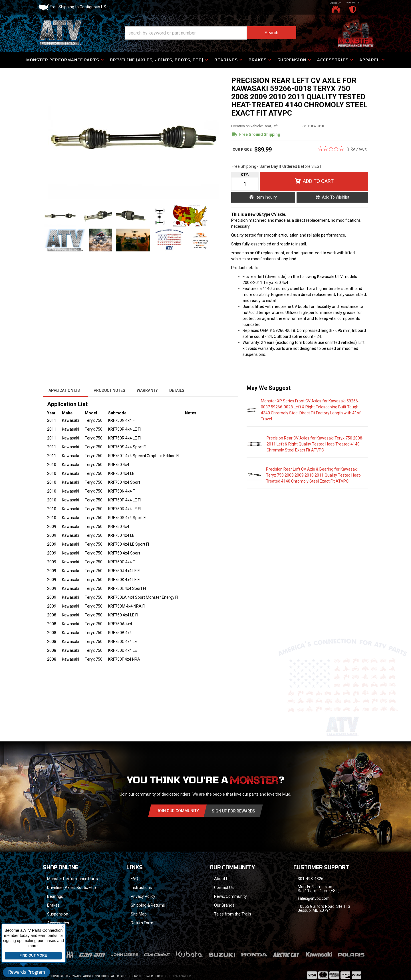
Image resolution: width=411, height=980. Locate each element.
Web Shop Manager (176, 969)
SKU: (306, 126)
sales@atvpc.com (314, 898)
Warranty (147, 390)
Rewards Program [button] (26, 972)
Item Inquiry (266, 197)
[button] (211, 33)
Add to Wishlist (336, 197)
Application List (65, 390)
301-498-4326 (311, 879)
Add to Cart (318, 181)
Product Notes (109, 390)
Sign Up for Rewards (233, 811)
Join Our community (178, 811)
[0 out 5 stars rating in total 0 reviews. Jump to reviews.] (342, 149)
